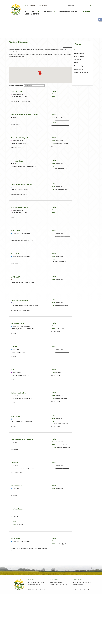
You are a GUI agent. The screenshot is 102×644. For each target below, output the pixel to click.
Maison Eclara (38, 417)
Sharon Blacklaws (39, 255)
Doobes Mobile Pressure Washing (44, 185)
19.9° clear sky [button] (31, 6)
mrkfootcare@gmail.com (82, 546)
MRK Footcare (38, 541)
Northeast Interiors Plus (41, 394)
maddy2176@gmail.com (82, 144)
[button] (91, 5)
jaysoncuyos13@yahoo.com (79, 239)
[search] (78, 6)
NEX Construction (39, 488)
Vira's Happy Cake (39, 92)
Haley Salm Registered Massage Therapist (47, 115)
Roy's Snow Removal (40, 511)
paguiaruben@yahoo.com (82, 470)
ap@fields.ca (79, 373)
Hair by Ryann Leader (40, 324)
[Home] (25, 12)
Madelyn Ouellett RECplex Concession (45, 139)
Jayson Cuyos (38, 231)
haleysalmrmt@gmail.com (83, 121)
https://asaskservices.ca (78, 453)
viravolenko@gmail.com (82, 98)
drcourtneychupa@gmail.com (80, 169)
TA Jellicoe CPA (38, 278)
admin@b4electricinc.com (83, 353)
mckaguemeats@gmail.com (79, 216)
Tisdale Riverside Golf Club (42, 301)
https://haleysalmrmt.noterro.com (81, 126)
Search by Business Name (39, 86)
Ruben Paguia (38, 465)
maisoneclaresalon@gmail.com (80, 425)
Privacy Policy (88, 594)
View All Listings (87, 49)
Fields (35, 371)
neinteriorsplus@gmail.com (79, 401)
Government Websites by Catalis (76, 594)
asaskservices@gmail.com (79, 448)
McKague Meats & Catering (42, 208)
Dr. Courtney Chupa (39, 162)
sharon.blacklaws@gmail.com (80, 262)
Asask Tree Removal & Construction (45, 440)
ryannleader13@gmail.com (79, 332)
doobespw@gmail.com (82, 190)
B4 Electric (37, 347)
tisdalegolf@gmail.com (82, 306)
